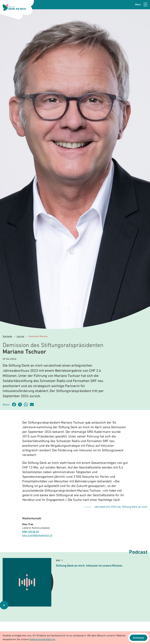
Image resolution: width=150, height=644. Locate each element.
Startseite (7, 337)
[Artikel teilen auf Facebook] (15, 404)
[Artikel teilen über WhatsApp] (27, 404)
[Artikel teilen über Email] (33, 404)
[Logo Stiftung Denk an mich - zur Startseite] (14, 7)
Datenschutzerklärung (42, 640)
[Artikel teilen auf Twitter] (21, 404)
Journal (20, 337)
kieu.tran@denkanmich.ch (37, 536)
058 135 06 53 (31, 532)
